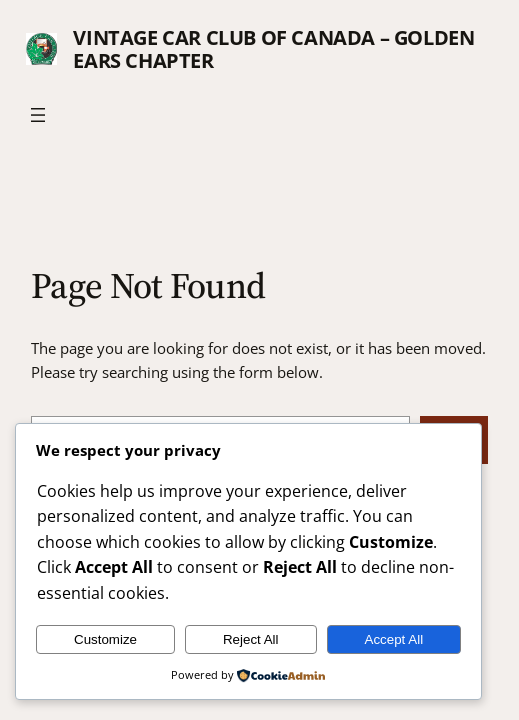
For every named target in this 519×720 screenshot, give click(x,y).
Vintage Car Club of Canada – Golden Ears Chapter (273, 49)
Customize (105, 639)
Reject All (251, 639)
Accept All (394, 639)
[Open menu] (38, 115)
